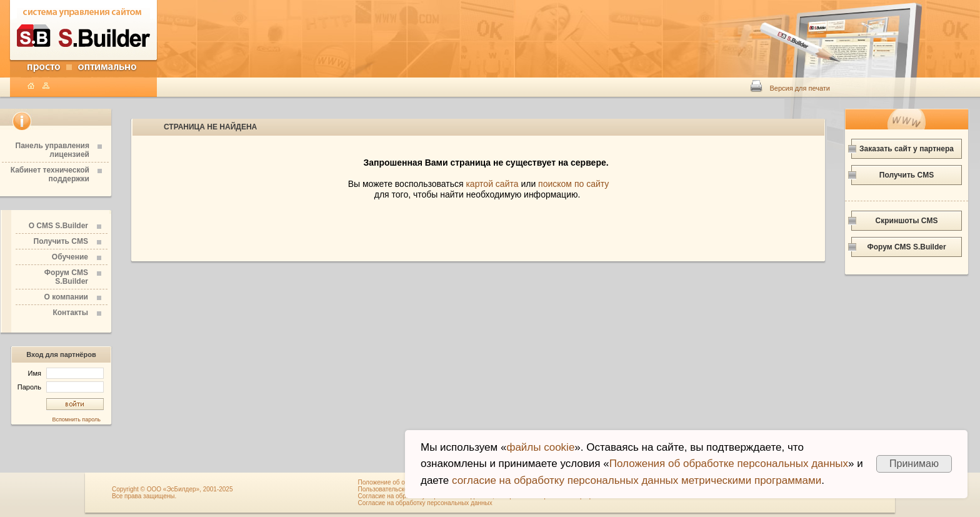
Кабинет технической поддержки (50, 174)
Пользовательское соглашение (403, 489)
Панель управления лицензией (52, 150)
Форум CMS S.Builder (66, 277)
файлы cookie (540, 447)
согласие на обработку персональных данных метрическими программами (637, 480)
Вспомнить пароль (76, 419)
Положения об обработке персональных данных (729, 464)
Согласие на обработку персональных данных (425, 503)
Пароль (61, 387)
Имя (66, 373)
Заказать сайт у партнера (907, 149)
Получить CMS (61, 241)
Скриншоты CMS (907, 221)
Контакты (70, 313)
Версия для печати (800, 88)
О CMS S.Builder (58, 226)
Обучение (70, 257)
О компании (67, 297)
